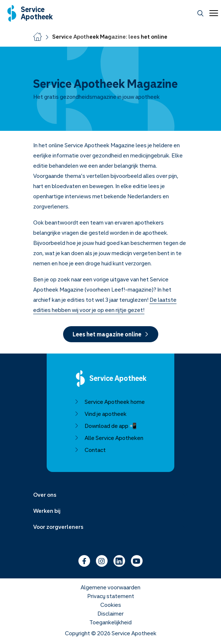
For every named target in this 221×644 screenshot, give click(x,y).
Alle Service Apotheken (109, 438)
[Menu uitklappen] (110, 495)
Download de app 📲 (106, 426)
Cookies (111, 605)
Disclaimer (110, 613)
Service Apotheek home (110, 402)
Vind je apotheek (100, 414)
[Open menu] (212, 13)
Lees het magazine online (111, 334)
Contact (90, 450)
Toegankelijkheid (110, 622)
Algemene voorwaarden (110, 587)
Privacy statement (111, 596)
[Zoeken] (200, 13)
